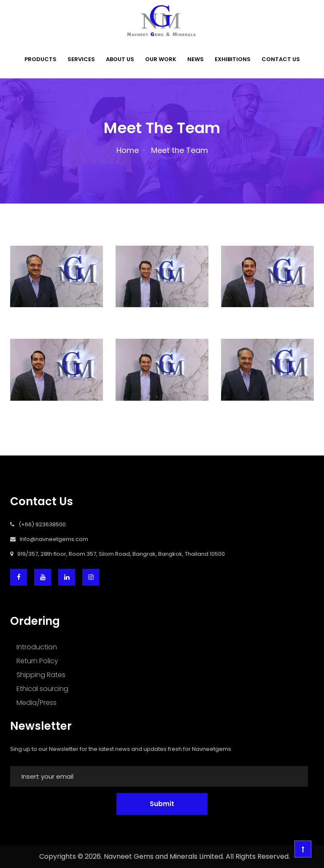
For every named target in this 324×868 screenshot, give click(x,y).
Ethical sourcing (42, 689)
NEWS (196, 59)
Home (128, 150)
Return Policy (37, 661)
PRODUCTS (40, 59)
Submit (162, 804)
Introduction (37, 647)
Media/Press (36, 703)
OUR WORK (161, 59)
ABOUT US (120, 59)
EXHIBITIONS (233, 59)
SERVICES (81, 59)
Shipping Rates (41, 675)
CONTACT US (281, 59)
